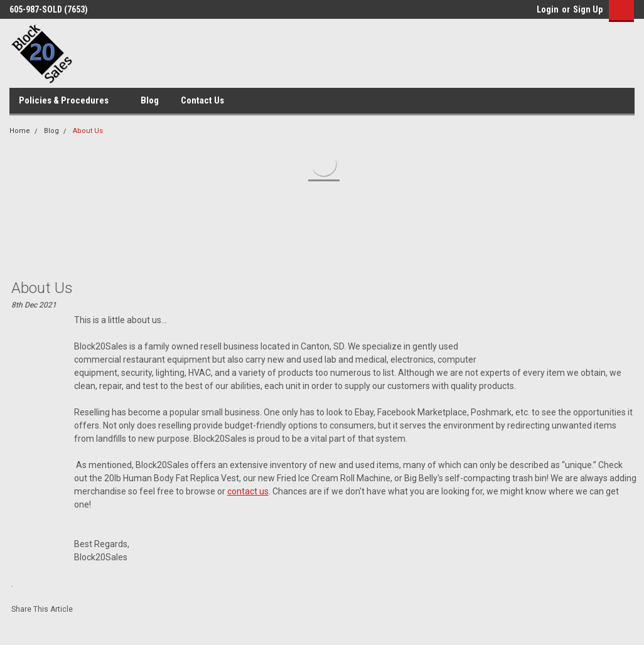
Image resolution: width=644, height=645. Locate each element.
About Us (88, 131)
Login (548, 9)
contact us (248, 491)
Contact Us (202, 100)
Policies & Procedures (69, 101)
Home (20, 131)
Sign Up (588, 9)
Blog (150, 100)
